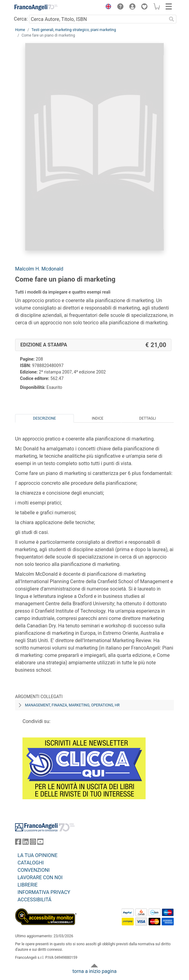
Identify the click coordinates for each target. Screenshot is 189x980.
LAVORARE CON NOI (40, 877)
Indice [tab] (98, 418)
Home (20, 30)
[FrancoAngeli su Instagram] (33, 843)
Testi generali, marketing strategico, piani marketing (74, 30)
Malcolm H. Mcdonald (39, 269)
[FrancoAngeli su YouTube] (40, 843)
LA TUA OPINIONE (38, 855)
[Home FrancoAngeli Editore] (36, 7)
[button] (107, 7)
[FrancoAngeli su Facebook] (18, 843)
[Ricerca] (171, 19)
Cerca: (21, 19)
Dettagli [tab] (147, 418)
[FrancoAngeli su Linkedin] (26, 843)
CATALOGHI (31, 863)
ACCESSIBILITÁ (34, 900)
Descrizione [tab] (44, 418)
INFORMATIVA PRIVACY (44, 892)
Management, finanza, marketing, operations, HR (72, 705)
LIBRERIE (28, 885)
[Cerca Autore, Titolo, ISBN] (98, 19)
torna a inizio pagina (94, 971)
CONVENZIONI (34, 870)
